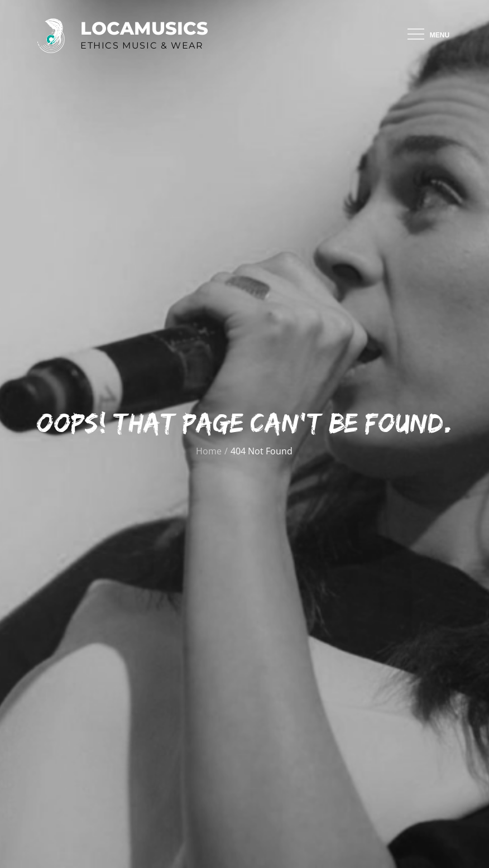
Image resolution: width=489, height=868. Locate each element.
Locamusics (144, 28)
